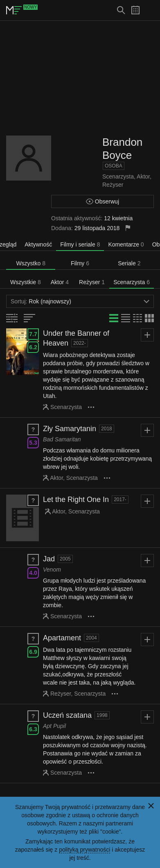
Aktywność (38, 244)
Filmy (80, 263)
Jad (49, 559)
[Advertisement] (80, 78)
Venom (52, 570)
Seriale (129, 263)
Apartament (62, 638)
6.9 (33, 652)
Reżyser (113, 185)
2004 (91, 638)
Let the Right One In (76, 500)
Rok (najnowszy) (80, 301)
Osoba (114, 166)
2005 (65, 559)
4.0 (33, 573)
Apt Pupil (54, 726)
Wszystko (31, 263)
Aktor (143, 176)
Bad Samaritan (62, 439)
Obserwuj (103, 201)
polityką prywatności (85, 850)
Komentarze (126, 244)
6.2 (33, 347)
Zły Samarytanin (70, 429)
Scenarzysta (118, 176)
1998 (102, 715)
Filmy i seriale (80, 244)
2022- (80, 343)
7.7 (33, 334)
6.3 (33, 729)
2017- (120, 500)
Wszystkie (26, 282)
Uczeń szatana (67, 715)
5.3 (33, 443)
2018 (107, 429)
